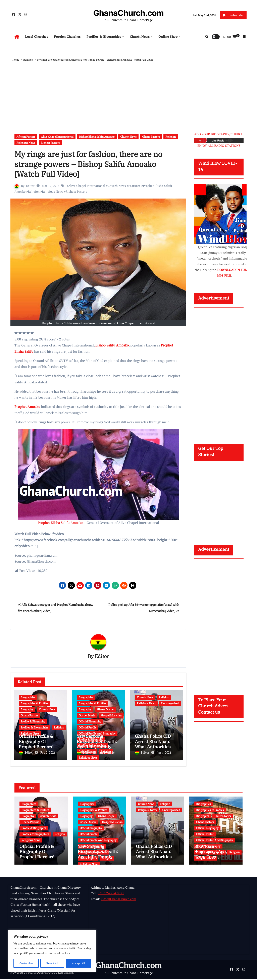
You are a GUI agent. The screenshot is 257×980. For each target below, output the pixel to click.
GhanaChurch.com (128, 13)
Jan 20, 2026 (107, 753)
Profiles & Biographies (104, 37)
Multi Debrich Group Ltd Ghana (50, 974)
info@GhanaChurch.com (118, 900)
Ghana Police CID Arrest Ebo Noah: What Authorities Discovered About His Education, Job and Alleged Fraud (155, 860)
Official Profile (88, 728)
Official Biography (90, 722)
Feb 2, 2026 (48, 753)
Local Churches (37, 37)
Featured (134, 186)
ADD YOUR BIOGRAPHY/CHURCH (219, 134)
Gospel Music (87, 716)
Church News (140, 37)
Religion (171, 137)
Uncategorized (170, 703)
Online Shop (168, 37)
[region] (52, 951)
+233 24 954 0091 (111, 894)
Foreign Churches (67, 37)
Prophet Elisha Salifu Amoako (60, 523)
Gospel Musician (111, 716)
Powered (17, 974)
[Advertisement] (129, 92)
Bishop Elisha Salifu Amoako (97, 137)
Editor (30, 186)
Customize (26, 963)
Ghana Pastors (151, 137)
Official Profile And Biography (98, 839)
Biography (27, 710)
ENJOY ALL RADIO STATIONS (219, 146)
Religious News (26, 143)
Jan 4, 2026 (164, 753)
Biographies (28, 697)
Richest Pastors (50, 143)
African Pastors (26, 137)
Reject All (52, 963)
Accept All (79, 963)
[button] (244, 37)
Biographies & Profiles (34, 703)
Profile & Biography (33, 722)
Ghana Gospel (106, 710)
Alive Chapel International (57, 137)
